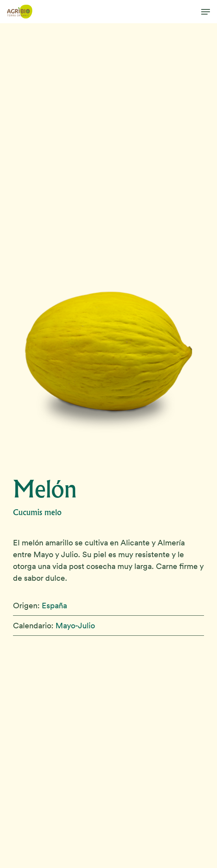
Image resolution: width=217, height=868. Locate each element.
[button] (206, 12)
